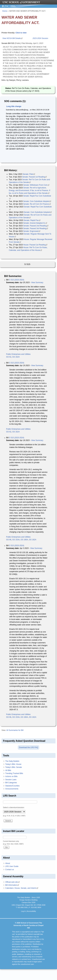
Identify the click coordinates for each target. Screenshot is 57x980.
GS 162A (16, 357)
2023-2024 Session (40, 38)
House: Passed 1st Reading (35, 245)
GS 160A (24, 540)
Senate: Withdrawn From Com (36, 185)
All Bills (8, 770)
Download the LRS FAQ (29, 747)
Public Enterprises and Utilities (18, 354)
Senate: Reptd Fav (32, 220)
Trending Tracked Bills (14, 773)
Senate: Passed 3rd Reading (36, 228)
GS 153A (16, 540)
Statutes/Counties (12, 786)
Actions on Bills (11, 776)
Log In (23, 911)
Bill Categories (11, 783)
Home (5, 11)
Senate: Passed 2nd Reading (36, 226)
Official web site (12, 882)
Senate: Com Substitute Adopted (37, 201)
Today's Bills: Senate (14, 767)
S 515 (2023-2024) (17, 280)
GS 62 (9, 357)
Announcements (12, 789)
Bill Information (12, 885)
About (8, 863)
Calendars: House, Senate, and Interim (22, 888)
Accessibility (31, 911)
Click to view (21, 33)
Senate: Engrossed (32, 231)
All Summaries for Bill (15, 730)
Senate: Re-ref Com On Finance (37, 204)
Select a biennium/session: (14, 808)
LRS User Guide (12, 866)
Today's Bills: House (13, 764)
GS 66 (9, 540)
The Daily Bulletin (12, 761)
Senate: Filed (29, 174)
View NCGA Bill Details (12, 38)
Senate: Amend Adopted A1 (35, 223)
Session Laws (11, 780)
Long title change (14, 106)
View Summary (37, 283)
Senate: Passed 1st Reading (34, 177)
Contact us (10, 870)
